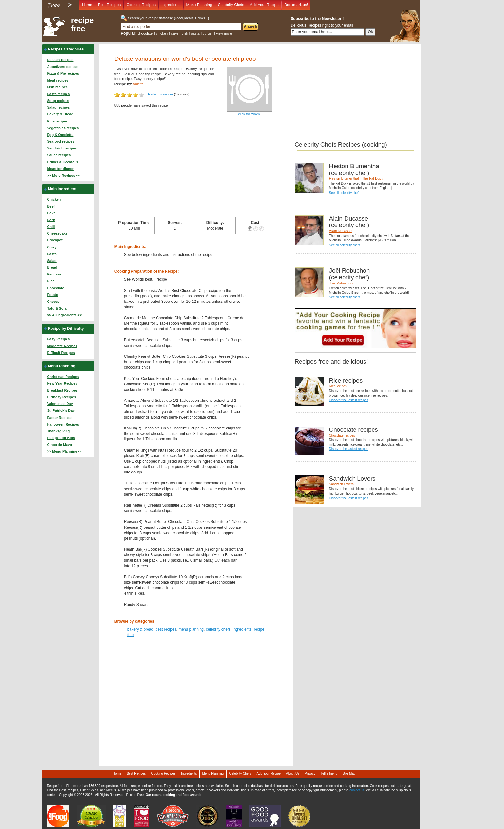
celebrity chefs (218, 629)
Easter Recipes (60, 418)
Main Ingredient (62, 189)
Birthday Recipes (61, 397)
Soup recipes (58, 101)
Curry (52, 247)
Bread (52, 267)
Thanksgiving (58, 431)
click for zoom (249, 114)
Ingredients (171, 5)
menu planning (191, 629)
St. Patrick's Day (61, 410)
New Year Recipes (62, 383)
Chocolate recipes (342, 435)
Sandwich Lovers (341, 484)
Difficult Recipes (61, 353)
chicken (162, 33)
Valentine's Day (60, 404)
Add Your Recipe (264, 5)
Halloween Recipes (63, 424)
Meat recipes (58, 80)
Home (87, 5)
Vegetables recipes (63, 128)
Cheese (53, 302)
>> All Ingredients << (64, 315)
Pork (51, 220)
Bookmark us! (296, 5)
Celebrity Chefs (231, 5)
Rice (51, 281)
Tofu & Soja (57, 308)
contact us (357, 790)
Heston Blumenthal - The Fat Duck (356, 178)
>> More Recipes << (63, 176)
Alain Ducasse (340, 231)
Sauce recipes (59, 155)
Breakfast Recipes (62, 390)
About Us (293, 774)
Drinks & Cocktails (63, 162)
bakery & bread (140, 629)
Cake (51, 213)
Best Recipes (109, 5)
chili (185, 33)
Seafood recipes (61, 141)
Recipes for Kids (61, 438)
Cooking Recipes (141, 5)
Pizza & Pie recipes (63, 73)
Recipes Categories (66, 49)
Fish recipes (57, 87)
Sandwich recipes (62, 148)
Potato (52, 295)
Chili (51, 227)
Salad (52, 261)
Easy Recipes (58, 339)
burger (208, 33)
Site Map (349, 774)
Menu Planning (199, 5)
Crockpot (55, 240)
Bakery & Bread (60, 114)
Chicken (54, 199)
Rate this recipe (160, 94)
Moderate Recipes (62, 346)
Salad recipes (58, 107)
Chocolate (55, 288)
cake (175, 33)
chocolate (145, 33)
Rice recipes (57, 121)
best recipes (166, 629)
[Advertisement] (195, 167)
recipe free (82, 24)
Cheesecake (57, 233)
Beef (51, 206)
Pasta (52, 254)
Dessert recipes (60, 60)
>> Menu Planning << (65, 451)
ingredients (242, 629)
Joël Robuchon (341, 283)
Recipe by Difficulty (66, 329)
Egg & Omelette (60, 135)
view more (224, 33)
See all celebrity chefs (345, 193)
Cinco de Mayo (59, 445)
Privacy (310, 774)
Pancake (54, 274)
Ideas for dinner (60, 169)
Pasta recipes (58, 94)
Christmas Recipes (63, 377)
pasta (195, 33)
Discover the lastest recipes (349, 400)
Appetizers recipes (63, 67)
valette (138, 84)
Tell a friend (329, 774)
